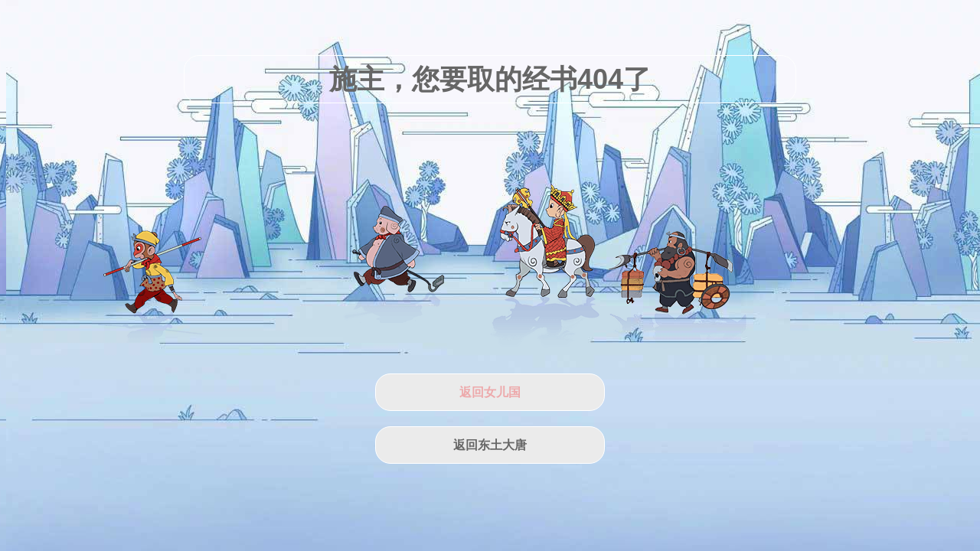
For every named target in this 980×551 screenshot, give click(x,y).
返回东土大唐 (490, 445)
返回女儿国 (490, 392)
